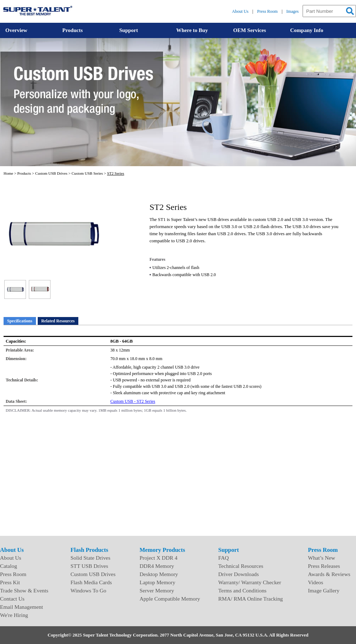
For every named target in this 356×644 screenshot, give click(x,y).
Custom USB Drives (51, 173)
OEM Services (250, 30)
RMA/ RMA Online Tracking (251, 599)
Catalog (9, 566)
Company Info (307, 30)
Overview (16, 30)
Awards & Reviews (329, 574)
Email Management (22, 607)
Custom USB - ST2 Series (133, 401)
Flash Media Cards (91, 582)
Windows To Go (88, 590)
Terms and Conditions (242, 590)
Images (292, 11)
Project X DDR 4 (158, 558)
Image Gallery (324, 590)
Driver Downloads (239, 574)
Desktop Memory (159, 574)
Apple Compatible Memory (170, 599)
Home (8, 173)
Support (129, 30)
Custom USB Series (87, 173)
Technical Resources (241, 566)
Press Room (267, 11)
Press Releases (324, 566)
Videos (316, 582)
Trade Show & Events (24, 590)
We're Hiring (14, 615)
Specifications (20, 321)
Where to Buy (192, 30)
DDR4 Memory (157, 566)
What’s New (321, 558)
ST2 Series (116, 173)
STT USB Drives (89, 566)
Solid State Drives (90, 558)
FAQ (224, 558)
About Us (240, 11)
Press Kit (10, 582)
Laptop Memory (157, 582)
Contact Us (12, 599)
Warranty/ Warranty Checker (250, 582)
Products (72, 30)
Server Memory (157, 590)
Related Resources (58, 321)
